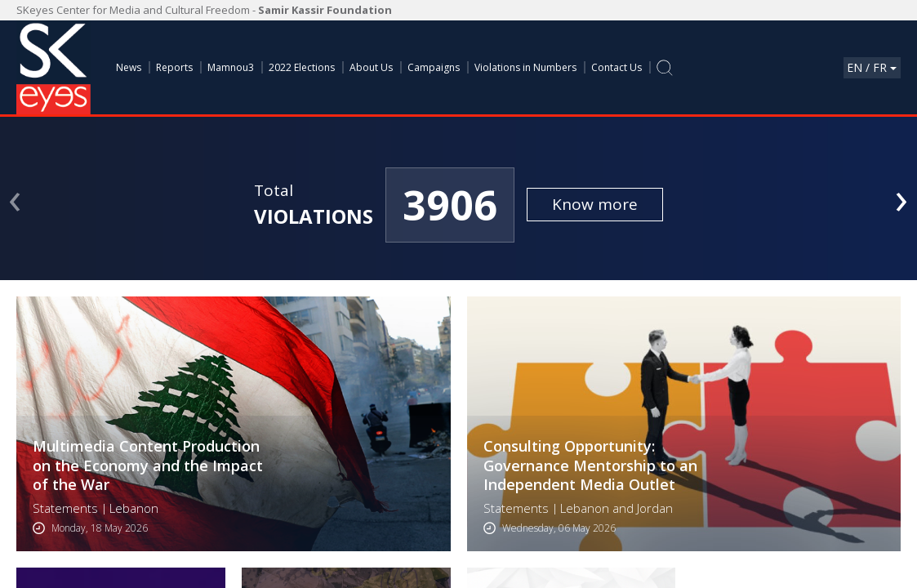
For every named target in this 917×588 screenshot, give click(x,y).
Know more (595, 204)
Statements (65, 508)
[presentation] (15, 196)
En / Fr (872, 67)
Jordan (655, 508)
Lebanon (134, 508)
